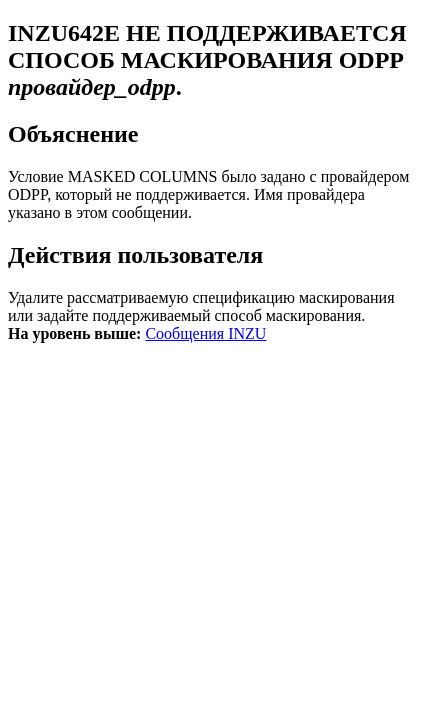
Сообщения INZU (205, 333)
